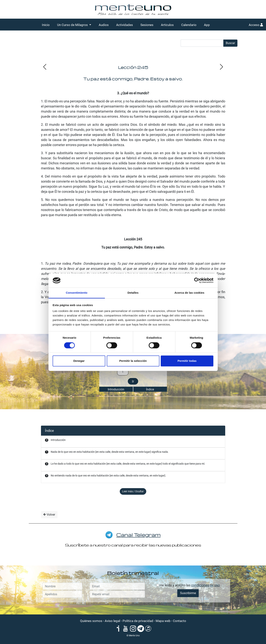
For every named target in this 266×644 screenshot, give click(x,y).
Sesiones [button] (147, 25)
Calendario (189, 25)
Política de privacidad (138, 621)
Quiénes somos (91, 621)
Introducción (116, 389)
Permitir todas (187, 361)
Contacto (180, 621)
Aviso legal (112, 621)
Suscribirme (188, 593)
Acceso (256, 25)
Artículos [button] (167, 25)
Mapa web (163, 621)
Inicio (46, 25)
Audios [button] (104, 25)
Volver (49, 515)
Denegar (79, 361)
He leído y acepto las (188, 585)
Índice (150, 389)
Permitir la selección (133, 361)
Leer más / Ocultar (133, 491)
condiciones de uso (205, 585)
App (207, 25)
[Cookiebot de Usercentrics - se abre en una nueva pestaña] (197, 280)
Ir (133, 381)
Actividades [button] (125, 25)
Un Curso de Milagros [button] (73, 25)
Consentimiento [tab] (77, 293)
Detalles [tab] (133, 293)
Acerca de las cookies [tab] (189, 293)
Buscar (230, 43)
